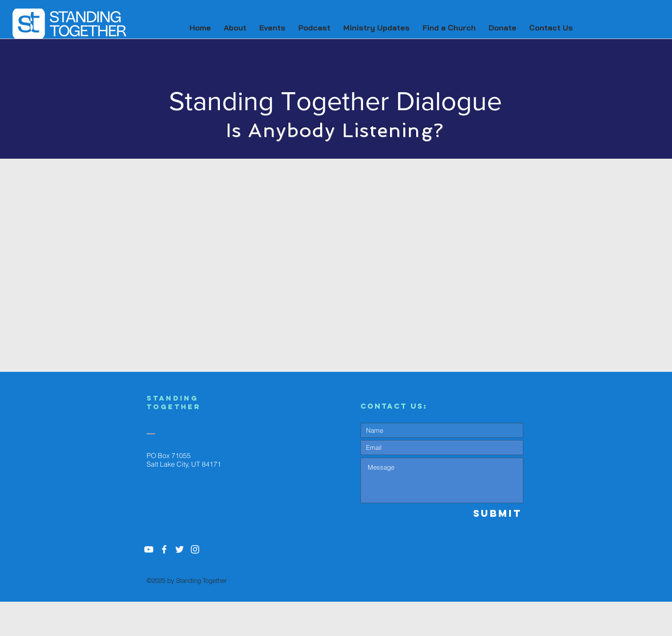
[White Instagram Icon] (195, 549)
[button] (235, 28)
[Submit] (492, 513)
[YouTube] (149, 549)
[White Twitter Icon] (180, 549)
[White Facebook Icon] (164, 549)
